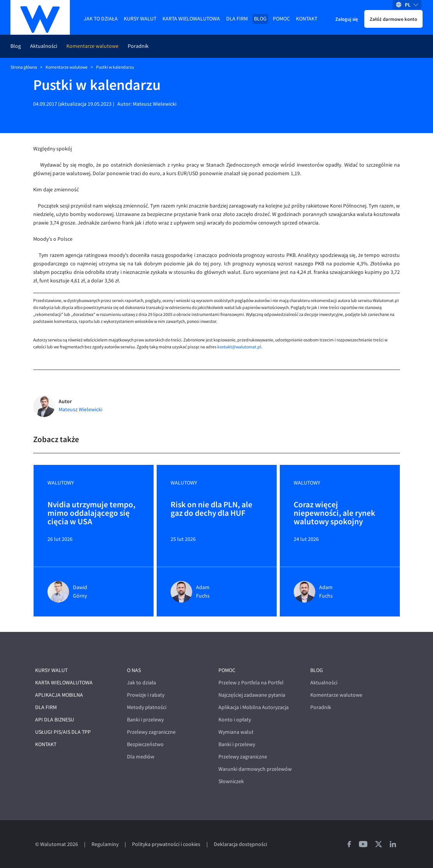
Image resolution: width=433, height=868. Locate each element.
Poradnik (138, 46)
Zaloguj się (347, 19)
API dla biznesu (55, 720)
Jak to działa (101, 19)
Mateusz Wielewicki (155, 104)
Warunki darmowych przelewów (255, 769)
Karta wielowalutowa (191, 19)
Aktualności (44, 46)
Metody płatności (147, 707)
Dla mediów (141, 757)
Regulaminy (105, 844)
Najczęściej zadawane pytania (252, 695)
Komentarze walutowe (92, 46)
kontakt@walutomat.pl (239, 347)
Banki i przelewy (145, 720)
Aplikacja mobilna (59, 695)
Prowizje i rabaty (146, 695)
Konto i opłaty (235, 720)
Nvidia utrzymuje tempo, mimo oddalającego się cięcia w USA (91, 513)
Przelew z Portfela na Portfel (251, 683)
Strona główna (24, 67)
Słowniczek (231, 781)
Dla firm (237, 19)
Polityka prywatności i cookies (166, 844)
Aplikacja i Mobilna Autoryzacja (254, 707)
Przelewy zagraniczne (151, 732)
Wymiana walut (236, 732)
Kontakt (307, 19)
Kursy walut (140, 19)
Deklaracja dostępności (240, 844)
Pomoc (281, 19)
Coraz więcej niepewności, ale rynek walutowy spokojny (334, 513)
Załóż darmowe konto (393, 19)
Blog (260, 19)
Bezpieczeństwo (145, 744)
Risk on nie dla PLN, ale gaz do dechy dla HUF (211, 509)
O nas (134, 670)
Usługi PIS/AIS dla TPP (63, 732)
